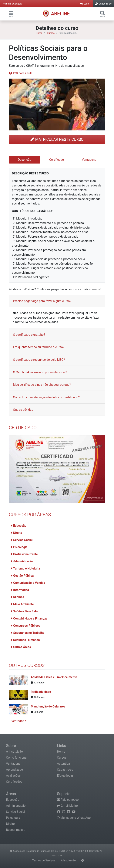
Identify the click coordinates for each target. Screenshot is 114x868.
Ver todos (19, 721)
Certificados (14, 782)
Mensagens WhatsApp (74, 818)
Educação (19, 526)
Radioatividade (41, 692)
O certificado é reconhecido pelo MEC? (39, 360)
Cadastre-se (65, 770)
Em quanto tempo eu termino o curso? (39, 347)
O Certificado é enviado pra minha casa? (40, 372)
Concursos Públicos (26, 626)
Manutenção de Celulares (48, 706)
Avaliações (13, 776)
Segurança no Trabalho (28, 633)
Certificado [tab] (57, 160)
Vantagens (13, 764)
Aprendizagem (16, 770)
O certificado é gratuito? (29, 335)
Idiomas (18, 597)
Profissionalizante (25, 554)
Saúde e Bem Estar (25, 611)
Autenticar (64, 764)
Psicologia (19, 547)
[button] (11, 13)
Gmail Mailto (67, 806)
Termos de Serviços (44, 860)
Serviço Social (22, 540)
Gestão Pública (22, 576)
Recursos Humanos (25, 640)
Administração (22, 561)
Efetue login (65, 776)
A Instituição (14, 752)
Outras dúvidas (23, 410)
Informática (20, 590)
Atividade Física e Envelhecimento (54, 677)
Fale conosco (68, 800)
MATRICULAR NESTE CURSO (57, 139)
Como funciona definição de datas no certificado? (46, 397)
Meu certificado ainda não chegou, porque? (42, 385)
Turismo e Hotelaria (26, 568)
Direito (17, 533)
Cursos (51, 33)
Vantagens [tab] (89, 160)
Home (39, 33)
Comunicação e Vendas (28, 583)
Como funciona (16, 758)
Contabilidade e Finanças (29, 618)
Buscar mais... (16, 830)
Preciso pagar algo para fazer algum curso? (42, 301)
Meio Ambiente (23, 604)
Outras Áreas (21, 647)
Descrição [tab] (25, 160)
